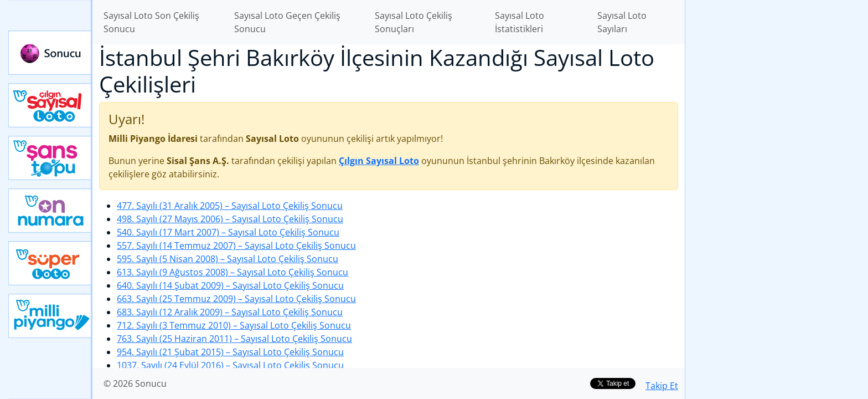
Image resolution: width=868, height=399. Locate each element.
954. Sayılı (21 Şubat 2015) (230, 352)
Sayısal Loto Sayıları (622, 22)
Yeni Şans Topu (50, 158)
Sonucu (50, 53)
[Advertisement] (777, 175)
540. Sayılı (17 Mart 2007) (228, 232)
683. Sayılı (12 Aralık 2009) (230, 312)
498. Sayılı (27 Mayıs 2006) (230, 219)
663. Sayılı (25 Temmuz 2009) (236, 299)
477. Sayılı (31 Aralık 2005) (230, 206)
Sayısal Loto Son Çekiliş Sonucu (151, 22)
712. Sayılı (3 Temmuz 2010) (234, 325)
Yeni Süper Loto (50, 263)
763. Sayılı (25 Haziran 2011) (234, 339)
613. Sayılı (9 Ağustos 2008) (232, 272)
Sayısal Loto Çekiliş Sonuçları (414, 22)
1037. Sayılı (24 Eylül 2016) (230, 365)
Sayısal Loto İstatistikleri (520, 22)
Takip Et (662, 386)
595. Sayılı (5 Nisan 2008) (228, 259)
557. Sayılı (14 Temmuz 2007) (236, 245)
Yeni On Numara (50, 211)
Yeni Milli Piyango (50, 316)
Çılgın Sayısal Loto (50, 105)
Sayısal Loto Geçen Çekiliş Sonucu (287, 22)
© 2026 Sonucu (135, 383)
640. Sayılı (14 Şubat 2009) (230, 285)
